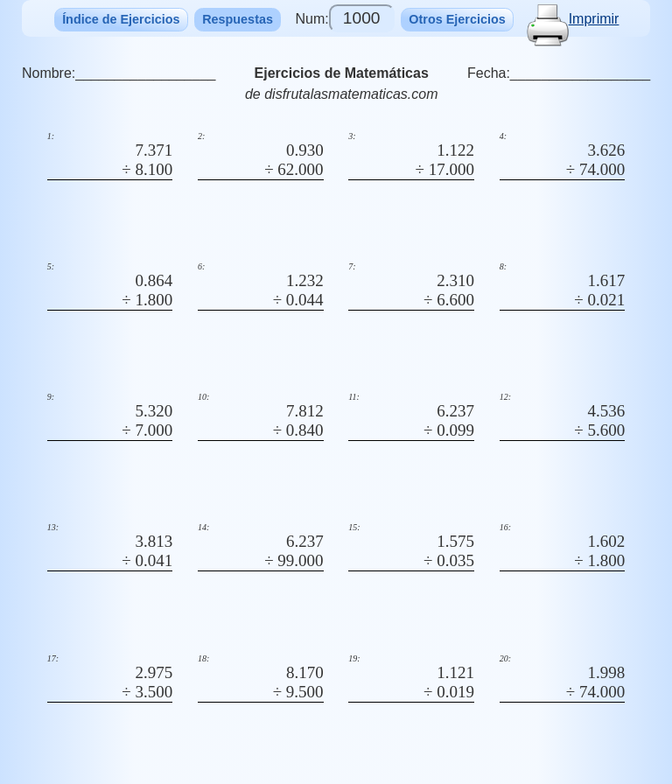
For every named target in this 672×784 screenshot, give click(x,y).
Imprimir (573, 19)
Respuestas (238, 19)
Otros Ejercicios (457, 19)
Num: (344, 18)
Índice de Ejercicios (121, 19)
